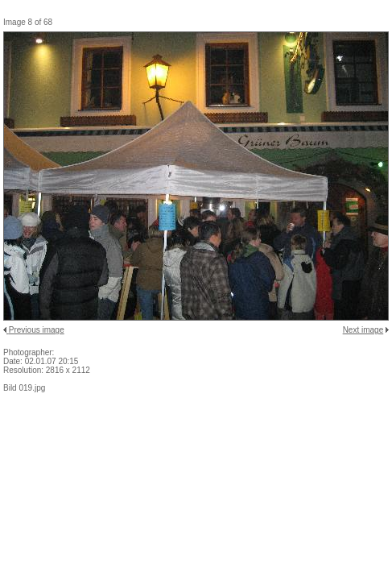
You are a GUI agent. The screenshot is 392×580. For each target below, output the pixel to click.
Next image (363, 330)
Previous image (37, 330)
